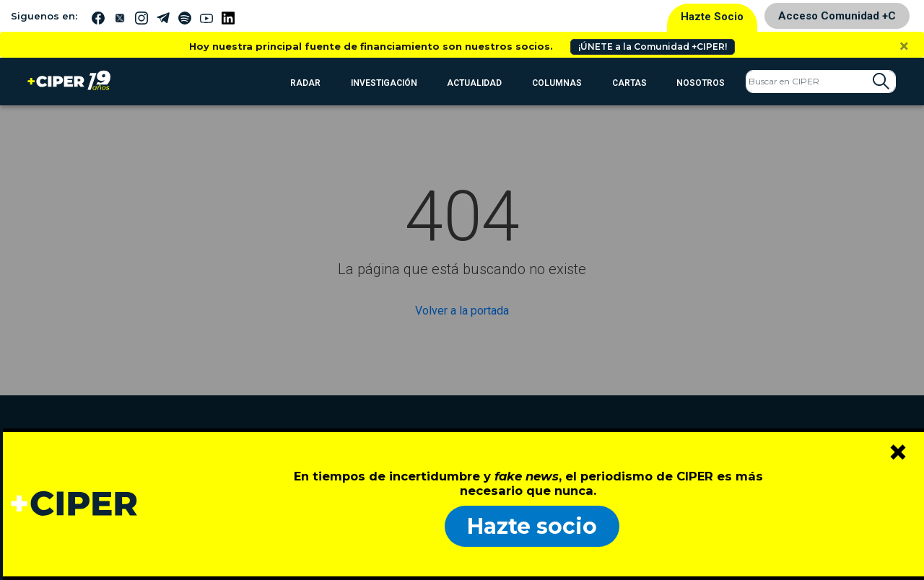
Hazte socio (532, 526)
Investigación (384, 83)
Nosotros (701, 83)
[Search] (821, 82)
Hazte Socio (712, 17)
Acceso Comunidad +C (837, 16)
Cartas (629, 83)
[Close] (904, 46)
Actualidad (474, 83)
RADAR (305, 83)
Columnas (557, 83)
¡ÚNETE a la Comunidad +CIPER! (653, 47)
